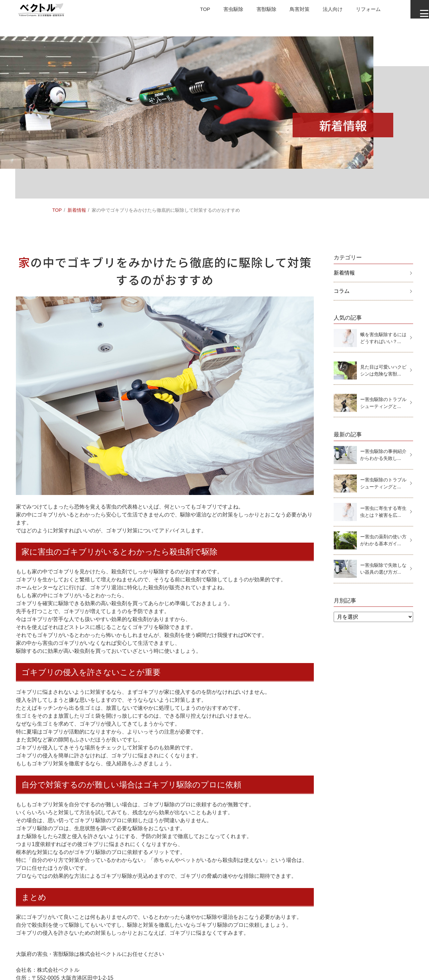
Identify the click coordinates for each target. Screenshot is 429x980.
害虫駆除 (219, 11)
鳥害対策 (288, 11)
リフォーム (359, 11)
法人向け (322, 11)
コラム (342, 291)
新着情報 (77, 210)
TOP (190, 11)
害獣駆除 (254, 11)
